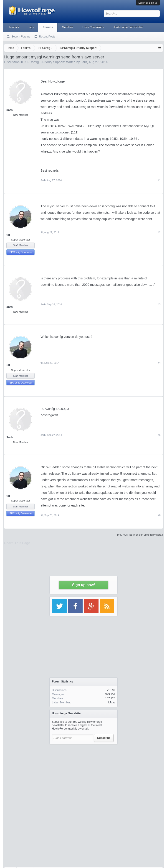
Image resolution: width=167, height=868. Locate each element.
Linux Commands (93, 27)
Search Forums (21, 37)
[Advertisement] (83, 775)
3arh (43, 180)
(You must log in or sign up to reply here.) (140, 535)
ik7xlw (111, 702)
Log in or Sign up (148, 3)
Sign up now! (83, 585)
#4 (159, 363)
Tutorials (14, 27)
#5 (159, 435)
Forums (48, 27)
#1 (159, 180)
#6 (159, 515)
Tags (31, 27)
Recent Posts (47, 37)
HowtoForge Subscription (128, 27)
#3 (159, 304)
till (8, 235)
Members (68, 27)
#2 (159, 232)
